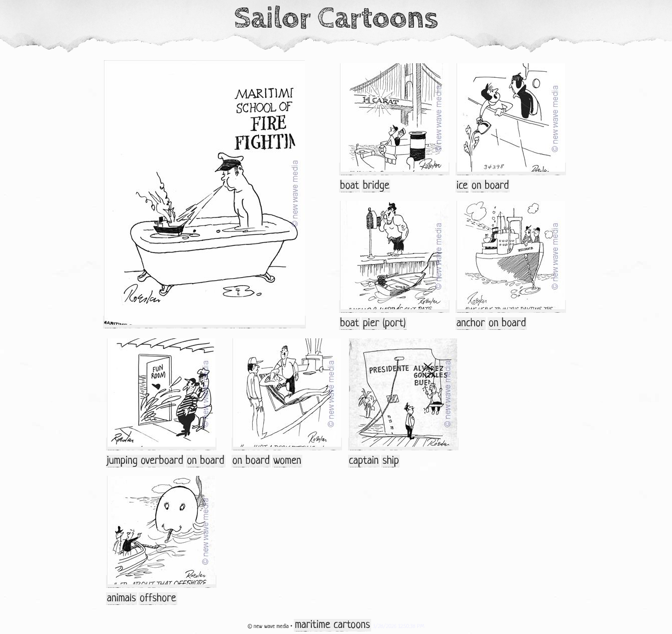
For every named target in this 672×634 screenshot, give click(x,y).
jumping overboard (145, 461)
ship (390, 461)
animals (122, 599)
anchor (471, 324)
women (287, 461)
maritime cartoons (332, 625)
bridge (376, 186)
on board (490, 186)
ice (462, 186)
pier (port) (384, 324)
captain (364, 461)
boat (350, 186)
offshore (158, 599)
